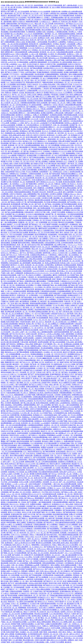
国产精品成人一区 (35, 224)
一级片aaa (17, 543)
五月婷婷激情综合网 (47, 466)
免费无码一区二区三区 (38, 366)
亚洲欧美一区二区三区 (26, 222)
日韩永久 (45, 346)
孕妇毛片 (50, 196)
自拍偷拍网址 (53, 235)
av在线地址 (13, 64)
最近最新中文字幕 (73, 604)
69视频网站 (55, 247)
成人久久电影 (49, 620)
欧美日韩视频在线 (41, 235)
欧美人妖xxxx (67, 378)
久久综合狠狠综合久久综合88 (58, 531)
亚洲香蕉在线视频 (41, 474)
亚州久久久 (7, 95)
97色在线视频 (58, 330)
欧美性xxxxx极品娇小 (72, 123)
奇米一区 (40, 360)
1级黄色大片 (57, 429)
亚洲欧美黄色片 (60, 38)
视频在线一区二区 (10, 551)
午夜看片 (51, 559)
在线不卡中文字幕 (46, 330)
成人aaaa (61, 496)
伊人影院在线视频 (66, 62)
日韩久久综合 (29, 537)
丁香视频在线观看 (62, 32)
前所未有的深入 (60, 24)
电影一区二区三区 (13, 170)
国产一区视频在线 (72, 224)
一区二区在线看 (11, 478)
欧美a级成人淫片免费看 (21, 409)
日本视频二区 (8, 587)
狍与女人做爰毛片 (35, 486)
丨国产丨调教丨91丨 (66, 527)
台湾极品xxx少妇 (15, 218)
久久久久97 (55, 387)
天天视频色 (53, 131)
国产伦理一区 (42, 40)
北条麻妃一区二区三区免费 (29, 632)
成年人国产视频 (59, 60)
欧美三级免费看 (39, 297)
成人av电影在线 (77, 518)
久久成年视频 (17, 640)
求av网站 (61, 305)
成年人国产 (7, 462)
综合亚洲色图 (40, 74)
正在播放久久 (62, 506)
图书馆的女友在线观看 (31, 330)
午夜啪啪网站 (8, 336)
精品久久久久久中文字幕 (74, 551)
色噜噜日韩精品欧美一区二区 (28, 595)
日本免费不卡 (26, 180)
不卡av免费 (5, 123)
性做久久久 (69, 289)
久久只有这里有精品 (15, 159)
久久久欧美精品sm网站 (51, 257)
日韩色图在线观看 (74, 626)
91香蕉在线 (27, 606)
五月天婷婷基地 (53, 62)
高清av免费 (31, 318)
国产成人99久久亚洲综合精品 (45, 340)
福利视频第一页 (73, 589)
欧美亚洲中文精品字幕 (30, 228)
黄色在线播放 (40, 66)
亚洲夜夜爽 (79, 68)
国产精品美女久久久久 (26, 24)
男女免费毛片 (53, 42)
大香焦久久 (76, 624)
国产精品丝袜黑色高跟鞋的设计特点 (68, 20)
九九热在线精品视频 (10, 320)
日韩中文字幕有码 (16, 194)
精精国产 (10, 224)
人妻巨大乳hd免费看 (10, 208)
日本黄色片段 (8, 328)
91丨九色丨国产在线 (71, 579)
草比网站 (76, 198)
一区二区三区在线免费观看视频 (67, 127)
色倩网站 (65, 11)
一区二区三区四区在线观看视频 (17, 44)
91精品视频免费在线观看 (65, 52)
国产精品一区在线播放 (53, 204)
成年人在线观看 (27, 28)
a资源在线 (67, 518)
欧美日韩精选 (22, 84)
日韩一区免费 (75, 358)
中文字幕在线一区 (67, 226)
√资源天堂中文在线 (19, 585)
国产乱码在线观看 (40, 458)
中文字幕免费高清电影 (67, 15)
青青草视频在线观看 (71, 115)
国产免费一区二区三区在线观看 (18, 11)
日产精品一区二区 (41, 324)
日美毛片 (43, 133)
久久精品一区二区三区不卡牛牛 (32, 15)
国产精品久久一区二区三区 (68, 498)
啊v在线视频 (11, 220)
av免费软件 (69, 70)
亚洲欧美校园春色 (43, 72)
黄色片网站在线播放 (17, 456)
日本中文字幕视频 (32, 559)
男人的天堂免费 (42, 58)
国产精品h (49, 48)
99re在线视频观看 (42, 318)
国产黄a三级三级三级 (28, 403)
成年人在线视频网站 (58, 50)
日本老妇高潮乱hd (22, 105)
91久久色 (74, 82)
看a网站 (74, 129)
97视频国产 (33, 196)
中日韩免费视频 (38, 111)
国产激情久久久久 (71, 561)
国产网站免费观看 (36, 68)
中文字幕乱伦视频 (25, 56)
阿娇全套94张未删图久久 (70, 174)
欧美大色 (33, 40)
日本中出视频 (56, 628)
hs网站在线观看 (34, 52)
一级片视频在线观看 (27, 74)
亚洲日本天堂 (50, 297)
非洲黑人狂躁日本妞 (21, 259)
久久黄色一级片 (26, 149)
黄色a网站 (4, 107)
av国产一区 (67, 135)
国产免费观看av (32, 107)
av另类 (74, 303)
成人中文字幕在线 (17, 117)
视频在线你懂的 (12, 24)
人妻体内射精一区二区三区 (13, 13)
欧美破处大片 (76, 135)
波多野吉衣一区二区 (33, 186)
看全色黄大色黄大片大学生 (13, 141)
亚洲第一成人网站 (54, 401)
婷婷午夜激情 (43, 583)
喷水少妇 (53, 539)
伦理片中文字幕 (40, 212)
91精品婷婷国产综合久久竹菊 (15, 172)
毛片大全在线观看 (58, 208)
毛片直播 (59, 182)
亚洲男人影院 (22, 66)
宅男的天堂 (76, 385)
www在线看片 (46, 423)
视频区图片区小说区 (12, 362)
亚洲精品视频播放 (37, 354)
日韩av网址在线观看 (36, 259)
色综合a (59, 166)
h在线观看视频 (46, 630)
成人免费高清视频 (61, 285)
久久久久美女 (65, 308)
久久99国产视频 (30, 395)
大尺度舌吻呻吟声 (46, 125)
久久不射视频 (20, 279)
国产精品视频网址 (53, 529)
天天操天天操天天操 (38, 166)
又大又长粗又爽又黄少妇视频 (12, 109)
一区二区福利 (44, 13)
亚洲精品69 (24, 131)
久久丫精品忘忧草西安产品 (16, 82)
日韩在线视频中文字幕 (53, 243)
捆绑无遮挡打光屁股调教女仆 (49, 228)
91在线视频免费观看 (22, 429)
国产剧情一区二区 (29, 308)
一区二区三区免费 (18, 462)
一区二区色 (10, 303)
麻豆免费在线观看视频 (69, 119)
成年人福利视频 (68, 192)
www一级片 (22, 64)
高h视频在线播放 (26, 415)
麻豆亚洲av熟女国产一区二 (11, 149)
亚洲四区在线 (43, 170)
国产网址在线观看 (53, 533)
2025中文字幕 (31, 628)
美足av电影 (29, 344)
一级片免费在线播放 (33, 113)
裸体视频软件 (40, 498)
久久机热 (51, 54)
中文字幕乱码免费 (44, 314)
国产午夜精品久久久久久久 (46, 182)
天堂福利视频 (47, 484)
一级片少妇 (56, 484)
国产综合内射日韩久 (51, 535)
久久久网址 (28, 557)
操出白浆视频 (46, 30)
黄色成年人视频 (48, 441)
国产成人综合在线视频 (72, 18)
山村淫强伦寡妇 (31, 72)
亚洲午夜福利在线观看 (67, 346)
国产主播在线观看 (69, 330)
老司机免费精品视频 (8, 115)
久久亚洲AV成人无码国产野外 (66, 46)
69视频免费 (12, 257)
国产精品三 (39, 226)
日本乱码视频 (50, 157)
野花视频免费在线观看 (68, 58)
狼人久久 (16, 372)
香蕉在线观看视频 (49, 563)
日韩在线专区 (29, 212)
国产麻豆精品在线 (70, 512)
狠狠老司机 (73, 155)
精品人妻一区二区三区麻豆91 (60, 571)
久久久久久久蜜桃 (77, 263)
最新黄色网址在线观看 (43, 200)
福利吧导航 (47, 253)
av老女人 (66, 172)
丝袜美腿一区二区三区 (19, 356)
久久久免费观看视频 (46, 295)
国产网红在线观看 (35, 131)
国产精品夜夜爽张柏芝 (58, 89)
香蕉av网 (61, 141)
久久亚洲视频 (11, 84)
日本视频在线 (69, 563)
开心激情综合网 (57, 364)
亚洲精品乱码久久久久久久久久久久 (36, 273)
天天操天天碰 (63, 253)
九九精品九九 (16, 571)
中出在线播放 (22, 76)
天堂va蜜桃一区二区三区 (21, 80)
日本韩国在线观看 (67, 243)
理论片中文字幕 (25, 60)
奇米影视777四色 (26, 26)
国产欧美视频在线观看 (33, 30)
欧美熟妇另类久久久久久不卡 (54, 68)
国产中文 (23, 253)
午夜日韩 (18, 417)
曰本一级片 (74, 232)
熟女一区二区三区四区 (38, 80)
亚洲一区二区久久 (24, 89)
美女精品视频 (63, 235)
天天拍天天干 (78, 312)
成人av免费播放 (51, 299)
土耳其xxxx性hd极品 (54, 334)
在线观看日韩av (49, 230)
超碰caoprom (69, 348)
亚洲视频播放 (17, 228)
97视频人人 (42, 107)
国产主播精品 (30, 577)
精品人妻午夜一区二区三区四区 (71, 273)
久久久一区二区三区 (40, 320)
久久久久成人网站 (53, 308)
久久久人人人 (72, 245)
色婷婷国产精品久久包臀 (71, 180)
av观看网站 (62, 42)
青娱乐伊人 (30, 510)
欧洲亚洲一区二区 (19, 182)
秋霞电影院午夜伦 (19, 510)
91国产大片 (21, 275)
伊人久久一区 (79, 196)
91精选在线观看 (76, 598)
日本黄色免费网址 (36, 482)
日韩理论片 (9, 259)
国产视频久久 (23, 518)
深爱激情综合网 (19, 480)
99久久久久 (56, 287)
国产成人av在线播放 (51, 370)
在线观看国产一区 (46, 172)
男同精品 (14, 527)
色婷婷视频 (5, 111)
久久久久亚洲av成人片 (9, 66)
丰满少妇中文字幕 (54, 147)
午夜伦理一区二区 (70, 301)
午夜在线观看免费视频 (36, 399)
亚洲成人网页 (59, 348)
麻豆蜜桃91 (65, 468)
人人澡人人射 (23, 484)
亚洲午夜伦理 (72, 557)
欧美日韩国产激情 (13, 322)
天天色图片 (73, 26)
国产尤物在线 (75, 587)
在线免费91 (50, 458)
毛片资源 (47, 202)
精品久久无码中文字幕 (48, 64)
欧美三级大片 (29, 226)
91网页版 (53, 13)
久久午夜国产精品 (73, 275)
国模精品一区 (32, 86)
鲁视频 (32, 474)
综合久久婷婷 (33, 216)
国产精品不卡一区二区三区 (53, 581)
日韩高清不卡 (40, 176)
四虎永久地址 (25, 40)
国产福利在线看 (55, 174)
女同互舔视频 (57, 210)
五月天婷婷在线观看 (17, 46)
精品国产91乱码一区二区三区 (40, 247)
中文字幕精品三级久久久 (31, 109)
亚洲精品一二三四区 (17, 123)
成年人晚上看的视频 (22, 303)
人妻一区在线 (30, 210)
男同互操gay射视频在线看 (38, 460)
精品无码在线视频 (50, 399)
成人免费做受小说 (41, 190)
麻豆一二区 (35, 70)
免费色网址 (64, 74)
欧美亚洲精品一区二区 (62, 82)
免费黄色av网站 (36, 346)
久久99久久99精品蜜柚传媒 (35, 214)
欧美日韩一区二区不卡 (28, 533)
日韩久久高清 (32, 95)
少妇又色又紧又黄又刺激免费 (73, 109)
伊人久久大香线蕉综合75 (60, 36)
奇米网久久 (73, 32)
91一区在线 (45, 636)
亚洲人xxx (35, 606)
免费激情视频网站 (30, 405)
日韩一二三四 (16, 267)
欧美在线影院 (14, 263)
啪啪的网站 (36, 545)
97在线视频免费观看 (67, 186)
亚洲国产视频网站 (74, 466)
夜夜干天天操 (43, 267)
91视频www (21, 551)
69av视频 (62, 224)
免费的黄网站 (54, 537)
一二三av (8, 618)
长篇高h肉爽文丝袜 (13, 393)
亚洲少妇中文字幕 (34, 245)
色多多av (64, 137)
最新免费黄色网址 (28, 439)
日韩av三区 (33, 407)
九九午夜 (45, 174)
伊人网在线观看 (61, 54)
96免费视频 (21, 257)
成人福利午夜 (50, 518)
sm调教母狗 (33, 62)
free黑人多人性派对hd (34, 20)
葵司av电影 (70, 257)
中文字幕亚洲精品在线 (46, 567)
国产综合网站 (72, 202)
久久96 (55, 305)
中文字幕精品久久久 (40, 141)
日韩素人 (47, 18)
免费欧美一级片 (34, 571)
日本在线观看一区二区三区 (73, 449)
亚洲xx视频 (21, 577)
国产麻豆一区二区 (28, 389)
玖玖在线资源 (60, 230)
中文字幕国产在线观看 (50, 224)
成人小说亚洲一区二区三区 (10, 103)
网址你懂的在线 (28, 640)
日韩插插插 (25, 247)
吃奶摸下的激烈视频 (70, 336)
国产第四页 (17, 247)
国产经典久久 (33, 435)
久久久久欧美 (54, 273)
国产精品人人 (14, 253)
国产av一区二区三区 (32, 123)
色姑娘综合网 (59, 575)
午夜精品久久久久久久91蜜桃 (61, 151)
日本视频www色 (40, 336)
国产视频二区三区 (28, 204)
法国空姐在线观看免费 (73, 60)
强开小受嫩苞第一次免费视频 (43, 188)
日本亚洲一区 (31, 549)
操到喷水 (73, 539)
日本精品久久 (17, 348)
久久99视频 (17, 439)
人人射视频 (79, 133)
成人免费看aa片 (54, 324)
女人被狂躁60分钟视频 (24, 220)
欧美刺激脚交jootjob (8, 54)
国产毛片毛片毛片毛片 (41, 28)
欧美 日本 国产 (67, 220)
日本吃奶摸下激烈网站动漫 (73, 56)
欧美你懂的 (45, 194)
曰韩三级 (19, 129)
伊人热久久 (25, 393)
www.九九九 (28, 34)
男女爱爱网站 (57, 470)
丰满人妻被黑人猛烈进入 (61, 99)
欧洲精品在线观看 (70, 265)
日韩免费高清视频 (40, 529)
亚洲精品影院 (66, 395)
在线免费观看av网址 (15, 516)
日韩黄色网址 (23, 460)
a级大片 (4, 419)
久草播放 (50, 488)
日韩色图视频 (64, 26)
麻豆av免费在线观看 (37, 620)
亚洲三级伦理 (76, 299)
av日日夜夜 (25, 326)
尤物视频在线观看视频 (28, 103)
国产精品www (65, 387)
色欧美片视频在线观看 (9, 421)
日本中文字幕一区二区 (25, 478)
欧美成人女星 (65, 263)
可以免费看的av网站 (29, 58)
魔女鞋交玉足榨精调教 (66, 222)
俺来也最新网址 (36, 89)
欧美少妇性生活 (10, 464)
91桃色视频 (42, 196)
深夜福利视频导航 (31, 46)
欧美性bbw (7, 399)
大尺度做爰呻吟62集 (60, 413)
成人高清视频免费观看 (25, 261)
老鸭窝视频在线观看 (20, 216)
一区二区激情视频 (41, 222)
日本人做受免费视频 (10, 38)
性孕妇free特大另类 (12, 56)
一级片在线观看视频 (12, 40)
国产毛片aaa (53, 474)
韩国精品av (26, 417)
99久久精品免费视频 (62, 155)
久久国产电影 (40, 624)
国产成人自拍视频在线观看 (14, 241)
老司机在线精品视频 (42, 374)
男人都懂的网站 (38, 56)
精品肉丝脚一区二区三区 (68, 247)
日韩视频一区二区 (39, 445)
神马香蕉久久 (78, 76)
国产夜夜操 (59, 397)
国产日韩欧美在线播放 (37, 157)
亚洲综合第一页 (23, 295)
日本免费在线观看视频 (32, 145)
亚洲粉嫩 (14, 243)
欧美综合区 (51, 135)
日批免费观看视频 (48, 20)
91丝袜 (42, 119)
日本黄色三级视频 (56, 194)
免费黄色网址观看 (50, 76)
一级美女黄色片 (33, 239)
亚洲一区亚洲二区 (46, 500)
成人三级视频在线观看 (51, 78)
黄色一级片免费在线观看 (42, 208)
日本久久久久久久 (72, 50)
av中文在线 (17, 423)
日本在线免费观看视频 (40, 437)
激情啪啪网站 (71, 153)
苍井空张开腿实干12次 (65, 76)
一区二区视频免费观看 (53, 66)
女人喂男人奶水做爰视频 (28, 170)
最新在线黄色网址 (24, 243)
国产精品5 (63, 168)
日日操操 (77, 527)
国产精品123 (38, 230)
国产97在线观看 (75, 216)
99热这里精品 (66, 80)
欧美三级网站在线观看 (67, 445)
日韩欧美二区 (73, 162)
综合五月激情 (31, 551)
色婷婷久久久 (40, 48)
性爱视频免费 (31, 182)
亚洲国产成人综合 (14, 378)
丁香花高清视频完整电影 (31, 348)
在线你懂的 (66, 486)
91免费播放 (45, 186)
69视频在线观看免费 (67, 324)
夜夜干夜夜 (17, 376)
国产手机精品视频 (46, 99)
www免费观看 (19, 537)
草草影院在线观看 (57, 72)
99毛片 (19, 237)
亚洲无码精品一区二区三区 (48, 216)
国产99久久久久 (57, 30)
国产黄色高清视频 (61, 295)
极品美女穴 (37, 449)
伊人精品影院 (63, 269)
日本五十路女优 (33, 84)
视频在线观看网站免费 (74, 101)
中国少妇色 (10, 279)
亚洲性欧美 (59, 265)
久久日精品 (39, 287)
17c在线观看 (16, 78)
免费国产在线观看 (47, 447)
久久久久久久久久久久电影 (31, 198)
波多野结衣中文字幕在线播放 (12, 271)
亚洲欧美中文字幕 (70, 456)
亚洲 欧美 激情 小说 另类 (65, 157)
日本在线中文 (21, 91)
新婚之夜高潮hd (70, 190)
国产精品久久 (79, 612)
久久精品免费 (22, 374)
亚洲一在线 (50, 38)
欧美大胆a (15, 157)
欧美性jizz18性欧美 (26, 401)
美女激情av (37, 168)
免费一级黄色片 (64, 121)
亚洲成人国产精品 (10, 287)
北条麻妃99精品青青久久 (39, 255)
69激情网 (52, 162)
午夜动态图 (24, 342)
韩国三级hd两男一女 (35, 419)
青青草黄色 (67, 111)
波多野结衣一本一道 (12, 458)
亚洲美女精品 (36, 616)
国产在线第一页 (18, 555)
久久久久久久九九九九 (46, 91)
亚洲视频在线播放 (58, 18)
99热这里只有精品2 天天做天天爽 (23, 97)
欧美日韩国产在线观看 (25, 569)
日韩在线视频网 (28, 235)
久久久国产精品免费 (21, 224)
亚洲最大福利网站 (47, 113)
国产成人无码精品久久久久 (54, 56)
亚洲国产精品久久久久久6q (53, 93)
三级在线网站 (47, 275)
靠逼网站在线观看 (16, 330)
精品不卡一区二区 (47, 431)
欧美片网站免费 (31, 137)
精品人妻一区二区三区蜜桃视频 (43, 249)
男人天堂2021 (54, 346)
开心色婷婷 (7, 391)
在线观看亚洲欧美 (46, 44)
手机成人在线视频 (59, 101)
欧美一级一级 (22, 245)
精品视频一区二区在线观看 (63, 198)
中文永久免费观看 (32, 172)
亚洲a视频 (59, 518)
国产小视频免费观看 (8, 42)
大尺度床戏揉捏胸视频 (26, 527)
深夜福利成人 (34, 466)
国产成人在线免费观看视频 (20, 119)
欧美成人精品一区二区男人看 (49, 237)
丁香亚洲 (10, 30)
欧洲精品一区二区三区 (59, 618)
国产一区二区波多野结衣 (17, 107)
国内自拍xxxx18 (54, 58)
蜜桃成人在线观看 (44, 95)
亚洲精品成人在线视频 (72, 208)
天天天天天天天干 (61, 354)
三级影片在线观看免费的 (34, 257)
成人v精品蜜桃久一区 (15, 151)
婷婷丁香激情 (57, 279)
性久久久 (59, 547)
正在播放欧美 (10, 168)
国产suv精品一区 (64, 415)
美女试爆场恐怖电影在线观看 (63, 48)
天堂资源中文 (75, 447)
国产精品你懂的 (27, 297)
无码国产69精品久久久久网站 (68, 460)
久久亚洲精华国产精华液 (69, 283)
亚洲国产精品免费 (71, 141)
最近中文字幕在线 (69, 352)
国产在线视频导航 (76, 40)
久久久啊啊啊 (6, 228)
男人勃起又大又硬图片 (34, 275)
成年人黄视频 (22, 419)
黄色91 (10, 512)
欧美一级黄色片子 (55, 437)
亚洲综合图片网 (7, 153)
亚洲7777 (77, 356)
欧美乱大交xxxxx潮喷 (37, 153)
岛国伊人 (28, 314)
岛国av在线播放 (18, 618)
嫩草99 (55, 275)
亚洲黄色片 (20, 115)
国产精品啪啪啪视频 (31, 350)
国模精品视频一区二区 (33, 462)
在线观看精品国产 (50, 360)
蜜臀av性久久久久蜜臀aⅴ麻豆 (46, 97)
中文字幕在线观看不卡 (52, 443)
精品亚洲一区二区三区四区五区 (46, 178)
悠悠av (77, 48)
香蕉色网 (50, 192)
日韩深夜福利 (23, 508)
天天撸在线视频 (23, 62)
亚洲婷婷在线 (20, 285)
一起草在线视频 (42, 42)
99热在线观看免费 (44, 36)
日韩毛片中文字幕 (7, 431)
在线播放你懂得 (35, 630)
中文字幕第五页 (7, 612)
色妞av (25, 358)
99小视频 (34, 36)
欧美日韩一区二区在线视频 (19, 563)
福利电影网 (33, 342)
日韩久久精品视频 (22, 54)
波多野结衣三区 (42, 551)
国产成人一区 (54, 312)
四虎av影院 (43, 496)
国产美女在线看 (78, 151)
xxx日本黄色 (32, 622)
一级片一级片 (6, 239)
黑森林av (42, 139)
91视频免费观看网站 (52, 74)
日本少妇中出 (31, 454)
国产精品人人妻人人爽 (17, 143)
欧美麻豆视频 (31, 42)
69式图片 (8, 147)
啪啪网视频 (23, 48)
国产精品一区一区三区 (69, 159)
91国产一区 (67, 624)
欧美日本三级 (66, 22)
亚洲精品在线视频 (42, 312)
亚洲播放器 (18, 468)
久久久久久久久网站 (52, 587)
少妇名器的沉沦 (73, 533)
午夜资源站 (55, 95)
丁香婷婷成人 (53, 255)
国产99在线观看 (64, 616)
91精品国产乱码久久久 (59, 314)
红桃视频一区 (21, 125)
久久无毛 (50, 80)
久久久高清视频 (51, 271)
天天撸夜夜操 (31, 32)
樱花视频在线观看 (33, 291)
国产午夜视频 (11, 441)
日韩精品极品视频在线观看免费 (44, 397)
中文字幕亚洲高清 (71, 267)
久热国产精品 (38, 591)
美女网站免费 (10, 312)
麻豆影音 (44, 301)
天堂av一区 (15, 604)
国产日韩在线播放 (22, 385)
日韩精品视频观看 (40, 524)
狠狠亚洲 (22, 324)
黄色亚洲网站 (18, 405)
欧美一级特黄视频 (68, 334)
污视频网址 (58, 510)
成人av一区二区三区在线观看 (17, 101)
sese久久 (33, 589)
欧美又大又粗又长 (75, 64)
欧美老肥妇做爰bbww (42, 527)
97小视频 (41, 155)
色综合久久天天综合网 (75, 506)
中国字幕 (6, 46)
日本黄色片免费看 (19, 387)
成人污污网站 (72, 137)
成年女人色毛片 (75, 634)
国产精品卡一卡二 (13, 589)
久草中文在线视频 (14, 180)
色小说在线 (20, 472)
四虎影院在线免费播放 (34, 411)
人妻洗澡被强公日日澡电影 (47, 86)
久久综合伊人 (46, 283)
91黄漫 (58, 468)
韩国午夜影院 (41, 308)
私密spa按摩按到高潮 (52, 263)
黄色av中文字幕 (13, 60)
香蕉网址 (31, 310)
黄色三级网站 (77, 86)
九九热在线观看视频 (63, 478)
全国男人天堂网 (7, 216)
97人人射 (71, 433)
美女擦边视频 (8, 490)
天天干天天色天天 (57, 579)
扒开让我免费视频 (67, 287)
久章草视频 (71, 168)
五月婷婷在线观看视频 (9, 89)
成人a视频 (25, 486)
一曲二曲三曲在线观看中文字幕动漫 (25, 147)
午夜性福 (31, 200)
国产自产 (31, 374)
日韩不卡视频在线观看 (21, 466)
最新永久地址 (63, 255)
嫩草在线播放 (41, 281)
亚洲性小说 (65, 184)
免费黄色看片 (9, 52)
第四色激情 (14, 593)
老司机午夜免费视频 (25, 208)
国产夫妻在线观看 (63, 376)
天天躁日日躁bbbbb (63, 299)
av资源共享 (78, 52)
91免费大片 (65, 40)
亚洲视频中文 (25, 604)
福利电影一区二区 (51, 34)
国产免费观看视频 (19, 186)
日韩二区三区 (24, 407)
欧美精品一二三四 (19, 184)
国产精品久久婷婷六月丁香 (17, 202)
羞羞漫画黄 (16, 403)
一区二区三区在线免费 (27, 178)
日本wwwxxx (54, 239)
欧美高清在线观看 (69, 182)
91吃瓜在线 (54, 527)
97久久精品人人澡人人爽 (58, 218)
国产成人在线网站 (13, 131)
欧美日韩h (78, 243)
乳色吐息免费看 (24, 164)
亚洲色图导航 (15, 415)
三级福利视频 (10, 129)
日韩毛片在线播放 (67, 356)
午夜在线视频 (14, 26)
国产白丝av (66, 166)
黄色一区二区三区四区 (29, 376)
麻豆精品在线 (30, 93)
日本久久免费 (16, 297)
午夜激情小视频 (67, 541)
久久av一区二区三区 (13, 494)
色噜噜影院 (9, 133)
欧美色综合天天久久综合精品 (17, 18)
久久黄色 (17, 36)
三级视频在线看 (70, 97)
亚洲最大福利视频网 (71, 72)
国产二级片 (79, 89)
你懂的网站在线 (64, 216)
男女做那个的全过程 (39, 192)
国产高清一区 (44, 595)
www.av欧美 (58, 192)
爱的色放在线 (69, 68)
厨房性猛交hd (34, 127)
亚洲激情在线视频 (56, 115)
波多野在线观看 (53, 121)
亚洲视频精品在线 (68, 66)
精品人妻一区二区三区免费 (44, 24)
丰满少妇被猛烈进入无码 (53, 143)
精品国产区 (61, 360)
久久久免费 (7, 555)
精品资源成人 (62, 214)
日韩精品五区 (58, 172)
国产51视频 (60, 97)
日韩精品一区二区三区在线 (41, 50)
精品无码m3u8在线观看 (52, 226)
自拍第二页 (53, 516)
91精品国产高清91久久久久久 (23, 121)
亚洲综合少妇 (17, 198)
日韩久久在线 (20, 42)
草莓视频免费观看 (66, 393)
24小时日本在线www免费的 (69, 78)
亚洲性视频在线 (55, 374)
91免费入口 (79, 113)
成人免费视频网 (12, 249)
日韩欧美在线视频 (35, 174)
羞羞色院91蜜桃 (37, 490)
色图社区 (8, 93)
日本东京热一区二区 (65, 474)
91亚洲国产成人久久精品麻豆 (13, 34)
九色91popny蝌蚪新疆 (8, 91)
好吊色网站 (30, 285)
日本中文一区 (76, 111)
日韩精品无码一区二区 (19, 86)
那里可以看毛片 (55, 464)
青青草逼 (70, 549)
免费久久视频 (71, 103)
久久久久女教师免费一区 (53, 111)
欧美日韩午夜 (65, 423)
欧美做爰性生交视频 (51, 15)
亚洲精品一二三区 (59, 153)
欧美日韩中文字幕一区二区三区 (72, 147)
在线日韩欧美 (12, 433)
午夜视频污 (45, 539)
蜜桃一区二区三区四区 (32, 283)
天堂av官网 (21, 139)
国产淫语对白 (11, 344)
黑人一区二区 (58, 344)
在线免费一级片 (68, 196)
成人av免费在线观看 (12, 99)
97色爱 (53, 70)
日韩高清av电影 (67, 628)
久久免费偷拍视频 (50, 259)
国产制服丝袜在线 (60, 338)
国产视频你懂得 (31, 184)
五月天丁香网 (6, 78)
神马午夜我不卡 (27, 378)
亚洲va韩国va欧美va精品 (17, 135)
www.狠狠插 (12, 155)
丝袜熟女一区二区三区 (52, 425)
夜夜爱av (25, 218)
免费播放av (21, 344)
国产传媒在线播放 (47, 541)
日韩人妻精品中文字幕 (64, 84)
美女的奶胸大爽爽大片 (35, 18)
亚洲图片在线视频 (62, 389)
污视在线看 (39, 535)
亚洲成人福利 (8, 164)
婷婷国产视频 (16, 624)
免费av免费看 (53, 496)
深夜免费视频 (76, 486)
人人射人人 (9, 291)
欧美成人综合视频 (63, 131)
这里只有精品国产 (55, 293)
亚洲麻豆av (28, 115)
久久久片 (57, 80)
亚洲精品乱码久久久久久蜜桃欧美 (59, 303)
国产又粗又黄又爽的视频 (18, 310)
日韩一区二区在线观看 (9, 70)
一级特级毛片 (47, 105)
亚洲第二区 (28, 391)
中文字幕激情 (48, 344)
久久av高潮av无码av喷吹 (47, 84)
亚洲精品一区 (62, 480)
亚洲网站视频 (73, 13)
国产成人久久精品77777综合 (15, 72)
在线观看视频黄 (62, 64)
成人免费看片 (44, 239)
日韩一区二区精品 (32, 206)
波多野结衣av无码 (52, 498)
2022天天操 (57, 196)
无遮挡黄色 (55, 423)
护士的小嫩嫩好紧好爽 (44, 358)
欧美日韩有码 (35, 431)
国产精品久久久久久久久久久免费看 (70, 636)
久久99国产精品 (50, 417)
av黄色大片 (39, 93)
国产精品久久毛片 (68, 374)
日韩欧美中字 (29, 555)
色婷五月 (13, 383)
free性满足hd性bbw (63, 340)
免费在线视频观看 (32, 387)
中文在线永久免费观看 (37, 600)
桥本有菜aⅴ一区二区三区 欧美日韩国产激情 (44, 232)
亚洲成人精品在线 (32, 139)
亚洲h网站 (31, 66)
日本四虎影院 (50, 46)
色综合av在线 (33, 583)
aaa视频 (62, 257)
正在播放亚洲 (34, 500)
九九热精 (77, 411)
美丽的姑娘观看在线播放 (67, 34)
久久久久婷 (35, 119)
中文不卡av (46, 486)
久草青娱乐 (70, 89)
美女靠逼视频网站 (47, 348)
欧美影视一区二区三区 (48, 52)
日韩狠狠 (49, 366)
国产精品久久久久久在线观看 (40, 11)
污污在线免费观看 (74, 368)
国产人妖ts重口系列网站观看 (39, 520)
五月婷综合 (46, 159)
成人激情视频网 (25, 263)
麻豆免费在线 (25, 301)
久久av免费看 (51, 166)
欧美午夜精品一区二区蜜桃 (49, 206)
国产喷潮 (70, 314)
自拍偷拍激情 (52, 506)
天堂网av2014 (26, 50)
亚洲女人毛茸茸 (36, 159)
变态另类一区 (62, 133)
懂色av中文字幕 (65, 606)
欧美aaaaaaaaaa (66, 28)
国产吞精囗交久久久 (49, 449)
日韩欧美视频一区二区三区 (20, 346)
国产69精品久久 (48, 411)
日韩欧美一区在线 (18, 93)
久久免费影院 (68, 93)
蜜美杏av (4, 11)
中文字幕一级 (62, 604)
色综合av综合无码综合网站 (35, 470)
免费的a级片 (38, 344)
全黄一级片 (10, 273)
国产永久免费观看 (17, 226)
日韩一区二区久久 (52, 26)
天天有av (9, 466)
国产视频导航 (8, 480)
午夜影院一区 (61, 419)
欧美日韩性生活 (38, 143)
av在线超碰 (44, 123)
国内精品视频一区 (72, 230)
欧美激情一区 (63, 178)
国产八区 (70, 516)
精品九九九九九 (45, 70)
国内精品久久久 (62, 162)
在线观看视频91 (38, 34)
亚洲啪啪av (10, 366)
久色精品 (5, 135)
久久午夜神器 (75, 117)
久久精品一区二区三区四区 (46, 368)
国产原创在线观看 (56, 180)
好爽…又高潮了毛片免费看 (56, 212)
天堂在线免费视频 (40, 121)
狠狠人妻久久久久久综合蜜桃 (68, 545)
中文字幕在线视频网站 (71, 277)
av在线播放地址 (65, 403)
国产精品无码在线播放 (17, 305)
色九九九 (45, 131)
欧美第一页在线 (32, 269)
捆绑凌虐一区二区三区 (9, 76)
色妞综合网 (29, 456)
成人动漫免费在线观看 (55, 301)
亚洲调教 (17, 326)
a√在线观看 (66, 129)
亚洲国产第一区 (75, 125)
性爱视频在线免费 (31, 241)
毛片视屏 (32, 312)
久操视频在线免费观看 (35, 425)
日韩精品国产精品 (48, 285)
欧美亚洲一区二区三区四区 (72, 261)
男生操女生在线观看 (41, 614)
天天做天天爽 (53, 551)
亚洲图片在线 (41, 32)
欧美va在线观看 (42, 103)
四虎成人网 (9, 36)
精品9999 (70, 218)
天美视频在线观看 (67, 529)
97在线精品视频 (12, 502)
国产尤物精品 (26, 78)
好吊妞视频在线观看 (64, 86)
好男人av (42, 46)
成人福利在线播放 (20, 133)
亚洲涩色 (34, 567)
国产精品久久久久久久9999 (28, 38)
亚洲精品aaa (15, 251)
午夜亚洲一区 (55, 28)
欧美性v (57, 411)
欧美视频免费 (16, 204)
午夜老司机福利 (25, 322)
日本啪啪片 (60, 70)
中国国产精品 (11, 210)
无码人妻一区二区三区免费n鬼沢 (13, 314)
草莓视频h (22, 20)
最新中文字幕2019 (19, 22)
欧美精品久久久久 (59, 504)
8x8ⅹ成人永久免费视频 (55, 336)
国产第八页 (50, 241)
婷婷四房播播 (11, 522)
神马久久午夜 (27, 512)
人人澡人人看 (34, 54)
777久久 (55, 630)
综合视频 (49, 153)
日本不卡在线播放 (13, 269)
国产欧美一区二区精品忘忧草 (24, 289)
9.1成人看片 (5, 456)
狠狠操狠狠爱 (42, 62)
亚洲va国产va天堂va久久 (68, 472)
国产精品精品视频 (77, 431)
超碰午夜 (72, 502)
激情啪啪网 (48, 101)
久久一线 (73, 308)
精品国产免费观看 (25, 249)
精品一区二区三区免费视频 (50, 145)
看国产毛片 (42, 376)
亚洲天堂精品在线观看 (35, 76)
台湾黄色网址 (78, 249)
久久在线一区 (49, 354)
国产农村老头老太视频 (11, 48)
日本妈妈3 (47, 151)
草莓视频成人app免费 (54, 435)
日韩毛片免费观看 (46, 305)
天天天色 (45, 537)
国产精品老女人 (49, 522)
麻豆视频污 (45, 508)
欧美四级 (29, 143)
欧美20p (77, 354)
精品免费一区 (8, 68)
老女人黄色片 (40, 299)
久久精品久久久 (45, 22)
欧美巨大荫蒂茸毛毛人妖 (68, 520)
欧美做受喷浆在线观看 (46, 277)
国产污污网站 (64, 228)
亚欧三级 (50, 549)
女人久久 (71, 133)
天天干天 (23, 269)
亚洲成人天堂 (25, 504)
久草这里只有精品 (24, 70)
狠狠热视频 (43, 54)
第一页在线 (55, 283)
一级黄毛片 (21, 628)
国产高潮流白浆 (50, 547)
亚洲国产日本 (64, 95)
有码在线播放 (24, 630)
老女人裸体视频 (62, 13)
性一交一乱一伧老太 (69, 600)
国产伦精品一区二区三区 (57, 103)
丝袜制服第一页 (37, 78)
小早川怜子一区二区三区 (64, 91)
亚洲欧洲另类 (66, 464)
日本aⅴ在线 (70, 342)
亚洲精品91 (42, 38)
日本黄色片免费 (47, 198)
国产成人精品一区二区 (17, 137)
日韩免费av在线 (18, 391)
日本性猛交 (14, 20)
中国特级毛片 (45, 565)
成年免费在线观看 (22, 583)
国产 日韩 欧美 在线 (66, 312)
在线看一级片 (77, 454)
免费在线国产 (69, 113)
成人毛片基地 (53, 222)
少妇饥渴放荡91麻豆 (51, 415)
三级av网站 (76, 399)
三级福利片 (58, 109)
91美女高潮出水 (19, 30)
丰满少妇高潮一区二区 (29, 267)
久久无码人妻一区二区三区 (30, 413)
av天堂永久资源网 (28, 190)
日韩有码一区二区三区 (54, 129)
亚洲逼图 (63, 533)
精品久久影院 (54, 318)
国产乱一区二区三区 (19, 95)
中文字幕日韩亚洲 (50, 164)
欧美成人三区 (28, 141)
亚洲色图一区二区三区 (16, 145)
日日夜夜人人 (59, 441)
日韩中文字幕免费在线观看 (55, 289)
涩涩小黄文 (43, 608)
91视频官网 (58, 188)
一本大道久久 (54, 186)
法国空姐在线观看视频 (62, 332)
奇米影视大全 (44, 251)
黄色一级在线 (65, 232)
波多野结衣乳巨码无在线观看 (15, 470)
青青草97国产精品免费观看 (13, 338)
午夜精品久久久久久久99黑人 (11, 58)
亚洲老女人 (71, 54)
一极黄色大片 (56, 22)
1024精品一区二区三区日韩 (53, 352)
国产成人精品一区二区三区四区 (49, 137)
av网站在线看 (59, 113)
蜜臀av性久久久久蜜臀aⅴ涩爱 (62, 622)
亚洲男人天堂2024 (39, 26)
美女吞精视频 (43, 407)
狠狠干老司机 (65, 362)
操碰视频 (27, 117)
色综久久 (73, 184)
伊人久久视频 (50, 512)
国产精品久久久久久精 (31, 13)
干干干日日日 (14, 74)
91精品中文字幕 (15, 381)
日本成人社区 (41, 372)
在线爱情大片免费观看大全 (64, 249)
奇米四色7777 (56, 427)
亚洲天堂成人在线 (19, 206)
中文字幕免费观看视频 (56, 123)
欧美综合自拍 (12, 419)
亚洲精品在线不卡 (74, 295)
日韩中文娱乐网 (31, 334)
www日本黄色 (34, 326)
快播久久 (46, 626)
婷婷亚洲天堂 (34, 44)
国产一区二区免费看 (44, 405)
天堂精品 (56, 44)
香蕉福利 (25, 571)
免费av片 (36, 115)
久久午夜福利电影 (37, 443)
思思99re (42, 587)
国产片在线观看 (36, 441)
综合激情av (43, 435)
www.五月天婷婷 (39, 271)
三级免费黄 (51, 478)
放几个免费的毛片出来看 (67, 383)
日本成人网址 (73, 149)
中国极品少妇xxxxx (70, 194)
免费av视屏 (27, 166)
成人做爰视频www (20, 579)
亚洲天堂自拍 (14, 435)
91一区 (34, 314)
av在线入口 (24, 435)
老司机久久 (49, 119)
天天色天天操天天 (33, 64)
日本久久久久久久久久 (19, 239)
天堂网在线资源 (48, 575)
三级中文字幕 (26, 36)
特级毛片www (51, 376)
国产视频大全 (18, 612)
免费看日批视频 (61, 368)
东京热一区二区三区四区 (24, 168)
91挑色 (16, 164)
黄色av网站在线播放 (70, 188)
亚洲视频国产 (45, 115)
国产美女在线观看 (38, 60)
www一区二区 (41, 533)
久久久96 (31, 48)
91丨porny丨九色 (59, 488)
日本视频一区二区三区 (22, 68)
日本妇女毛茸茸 (52, 269)
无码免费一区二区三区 (28, 372)
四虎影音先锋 (56, 11)
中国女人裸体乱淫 (71, 305)
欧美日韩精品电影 (42, 403)
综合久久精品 (24, 127)
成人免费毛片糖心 (61, 245)
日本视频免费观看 (35, 433)
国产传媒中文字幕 (37, 164)
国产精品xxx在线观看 (35, 253)
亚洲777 (17, 539)
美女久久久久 (71, 451)
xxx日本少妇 (12, 62)
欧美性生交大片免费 (28, 543)
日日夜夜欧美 (28, 524)
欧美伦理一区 (49, 155)
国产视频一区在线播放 (59, 200)
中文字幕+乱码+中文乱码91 (51, 492)
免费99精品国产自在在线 (45, 395)
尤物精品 (62, 524)
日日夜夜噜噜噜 (26, 397)
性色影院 (55, 383)
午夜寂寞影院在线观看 (48, 291)
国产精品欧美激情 (69, 510)
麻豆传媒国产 (62, 164)
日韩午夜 (4, 62)
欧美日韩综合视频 (53, 117)
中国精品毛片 (22, 155)
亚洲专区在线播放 (28, 624)
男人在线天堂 (6, 198)
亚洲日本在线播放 (74, 413)
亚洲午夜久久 (55, 159)
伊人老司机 (48, 287)
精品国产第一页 (51, 214)
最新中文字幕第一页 (65, 399)
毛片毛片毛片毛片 (33, 133)
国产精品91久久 (69, 30)
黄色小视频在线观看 (76, 74)
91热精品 (19, 358)
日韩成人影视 (64, 117)
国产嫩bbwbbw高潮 (66, 206)
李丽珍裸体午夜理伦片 (34, 82)
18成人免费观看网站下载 (31, 194)
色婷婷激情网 (27, 271)
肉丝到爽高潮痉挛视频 (17, 32)
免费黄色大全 (14, 174)
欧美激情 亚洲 (29, 340)
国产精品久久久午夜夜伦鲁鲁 (50, 350)
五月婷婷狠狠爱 (19, 587)
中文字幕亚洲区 (57, 310)
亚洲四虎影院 (16, 50)
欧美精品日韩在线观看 (35, 101)
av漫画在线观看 (32, 91)
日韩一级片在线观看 (22, 366)
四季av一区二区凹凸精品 (34, 480)
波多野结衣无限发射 (52, 393)
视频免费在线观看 (32, 22)
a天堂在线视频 (13, 482)
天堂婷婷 (58, 395)
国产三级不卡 (24, 157)
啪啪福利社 (42, 391)
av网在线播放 (11, 237)
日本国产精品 (65, 350)
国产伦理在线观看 (10, 188)
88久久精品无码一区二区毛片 (17, 293)
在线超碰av (51, 32)
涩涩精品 (8, 97)
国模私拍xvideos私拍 (37, 393)
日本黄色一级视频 (8, 417)
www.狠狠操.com (77, 419)
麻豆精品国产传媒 (14, 15)
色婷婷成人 (77, 573)
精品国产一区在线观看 (68, 44)
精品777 (54, 598)
